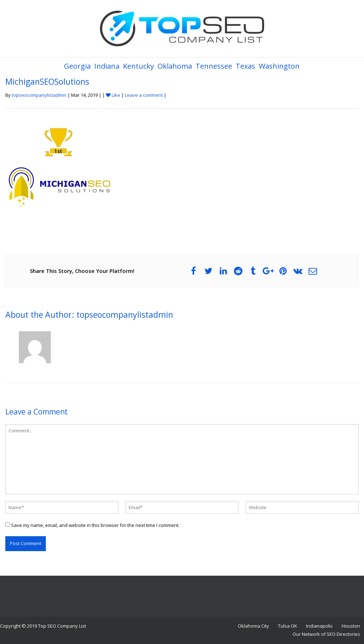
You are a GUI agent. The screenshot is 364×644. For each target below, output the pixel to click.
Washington (279, 66)
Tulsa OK (288, 626)
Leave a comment (144, 95)
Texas (245, 66)
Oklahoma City (253, 626)
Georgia (77, 66)
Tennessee (214, 66)
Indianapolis (319, 626)
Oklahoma (175, 66)
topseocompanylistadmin (39, 95)
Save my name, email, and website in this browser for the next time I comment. (95, 525)
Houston (351, 626)
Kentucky (138, 66)
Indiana (107, 66)
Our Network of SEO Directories (326, 634)
